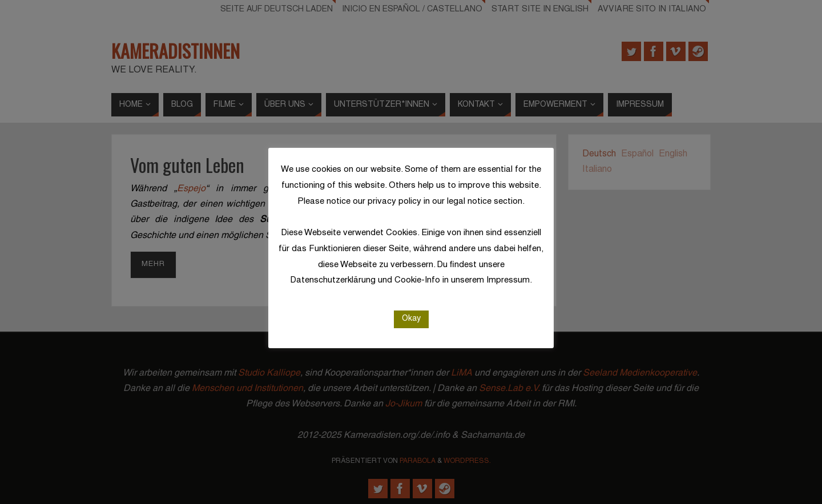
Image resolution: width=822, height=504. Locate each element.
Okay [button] (411, 319)
